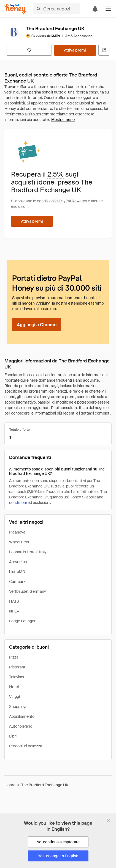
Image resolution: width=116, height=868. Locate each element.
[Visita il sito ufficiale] (104, 50)
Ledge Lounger (22, 621)
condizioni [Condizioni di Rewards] (18, 503)
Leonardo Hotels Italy (28, 552)
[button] (108, 9)
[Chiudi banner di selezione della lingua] (109, 821)
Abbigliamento (22, 716)
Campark (17, 581)
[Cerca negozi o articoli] (56, 9)
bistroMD (17, 572)
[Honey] (15, 9)
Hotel (14, 687)
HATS (14, 601)
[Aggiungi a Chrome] (37, 325)
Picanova (17, 532)
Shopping (17, 707)
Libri (13, 736)
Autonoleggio (21, 726)
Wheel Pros (19, 542)
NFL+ (14, 611)
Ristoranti (18, 667)
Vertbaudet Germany (28, 591)
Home (10, 785)
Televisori (17, 677)
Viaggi (14, 697)
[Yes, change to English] (58, 856)
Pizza (14, 657)
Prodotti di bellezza (26, 746)
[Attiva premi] (75, 50)
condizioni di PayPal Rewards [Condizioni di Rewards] (62, 201)
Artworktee (19, 562)
